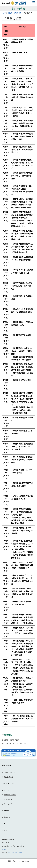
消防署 (10, 13)
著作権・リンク (8, 799)
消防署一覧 (7, 817)
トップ (4, 13)
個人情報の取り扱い (10, 795)
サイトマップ (8, 804)
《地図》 (4, 849)
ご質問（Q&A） (8, 772)
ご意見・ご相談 (8, 777)
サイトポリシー (8, 790)
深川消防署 (18, 13)
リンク (6, 830)
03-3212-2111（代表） (16, 852)
